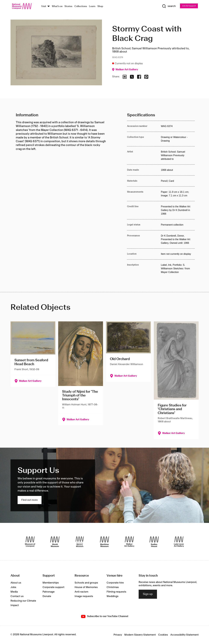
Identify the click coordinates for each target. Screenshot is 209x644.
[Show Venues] (49, 7)
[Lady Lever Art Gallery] (179, 542)
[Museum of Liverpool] (30, 542)
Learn (92, 7)
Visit (44, 7)
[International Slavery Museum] (80, 542)
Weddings (113, 596)
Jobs (13, 587)
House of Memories (86, 587)
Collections (81, 7)
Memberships (51, 583)
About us (16, 583)
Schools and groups (86, 583)
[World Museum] (55, 542)
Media (14, 592)
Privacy (118, 635)
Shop (100, 7)
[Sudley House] (154, 542)
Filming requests (116, 592)
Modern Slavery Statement (140, 635)
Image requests (84, 596)
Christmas (113, 587)
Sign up (148, 594)
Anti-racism (81, 592)
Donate (47, 596)
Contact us (17, 596)
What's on (57, 7)
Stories (68, 7)
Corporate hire (115, 583)
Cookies (163, 635)
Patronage (49, 592)
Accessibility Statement (184, 635)
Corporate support (53, 587)
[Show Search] (164, 6)
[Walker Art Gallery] (129, 542)
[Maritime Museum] (104, 542)
